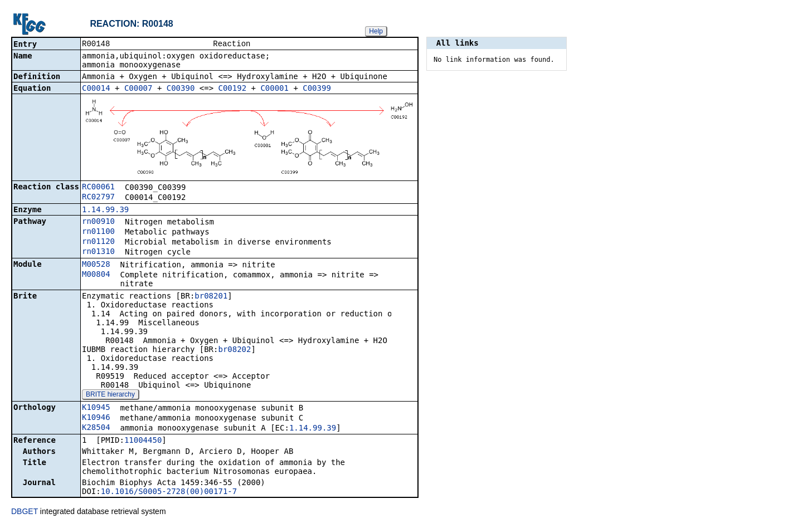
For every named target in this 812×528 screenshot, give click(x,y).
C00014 (96, 89)
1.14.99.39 (105, 211)
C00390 (181, 89)
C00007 (138, 89)
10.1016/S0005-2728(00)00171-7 (169, 492)
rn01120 (98, 242)
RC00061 (98, 188)
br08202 (234, 350)
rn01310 (98, 252)
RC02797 (98, 198)
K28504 (96, 428)
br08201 (211, 297)
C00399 (317, 89)
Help (376, 31)
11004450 (143, 441)
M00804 (96, 275)
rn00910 (98, 222)
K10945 (96, 408)
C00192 (233, 89)
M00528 (96, 265)
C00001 (274, 89)
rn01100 (98, 232)
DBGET (25, 512)
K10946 (96, 418)
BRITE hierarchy (110, 395)
